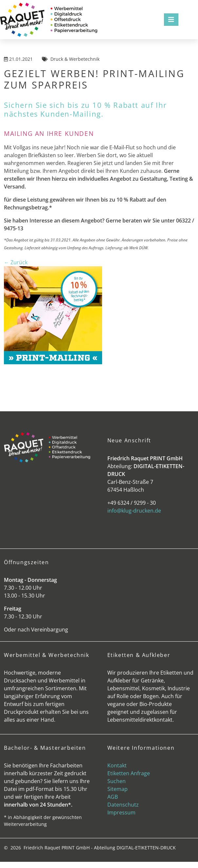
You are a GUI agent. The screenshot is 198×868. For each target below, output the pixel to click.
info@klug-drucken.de (134, 511)
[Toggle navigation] (171, 20)
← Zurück (16, 262)
